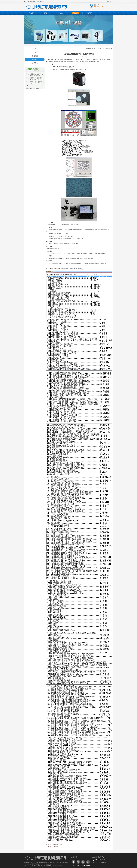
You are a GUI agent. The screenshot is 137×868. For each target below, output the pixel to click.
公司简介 (46, 13)
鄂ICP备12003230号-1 (62, 862)
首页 (35, 49)
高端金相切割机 (54, 846)
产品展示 (75, 13)
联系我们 (109, 1)
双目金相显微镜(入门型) (56, 844)
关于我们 (102, 1)
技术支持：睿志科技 (58, 866)
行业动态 (61, 13)
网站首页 (32, 13)
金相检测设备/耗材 (107, 49)
